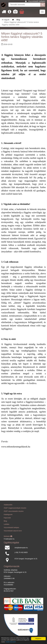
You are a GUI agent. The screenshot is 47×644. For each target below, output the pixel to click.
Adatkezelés (8, 505)
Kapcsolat (7, 518)
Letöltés (7, 524)
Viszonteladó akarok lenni (13, 531)
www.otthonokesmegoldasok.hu (16, 447)
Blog (18, 20)
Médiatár (8, 536)
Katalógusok (8, 515)
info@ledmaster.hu (21, 548)
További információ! (11, 642)
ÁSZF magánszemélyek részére (15, 508)
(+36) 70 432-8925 (21, 552)
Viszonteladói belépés (37, 1)
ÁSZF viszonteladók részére (14, 511)
